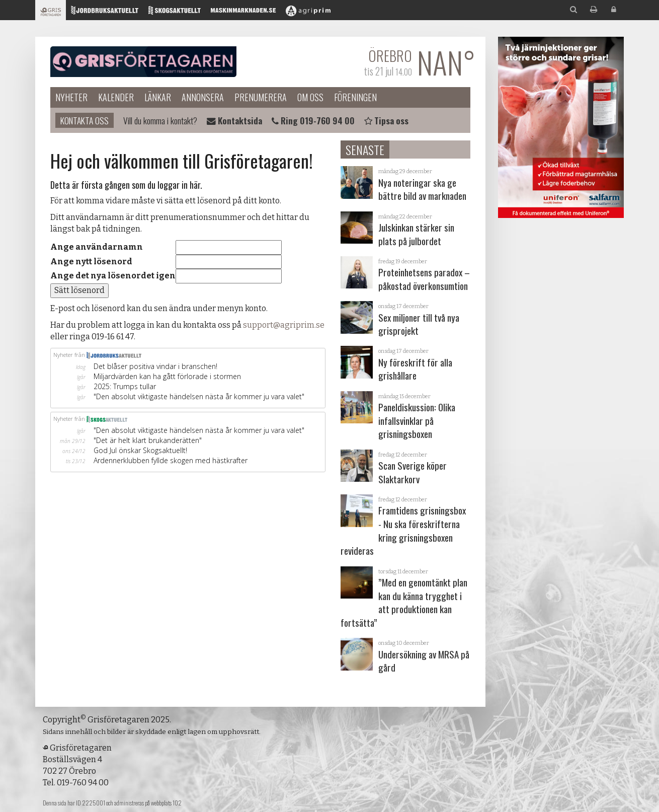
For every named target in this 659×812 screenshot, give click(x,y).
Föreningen (355, 97)
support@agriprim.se (284, 325)
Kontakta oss (85, 120)
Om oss (310, 97)
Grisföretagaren (143, 62)
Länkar (158, 97)
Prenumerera (261, 97)
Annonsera (203, 97)
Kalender (116, 97)
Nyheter (71, 97)
